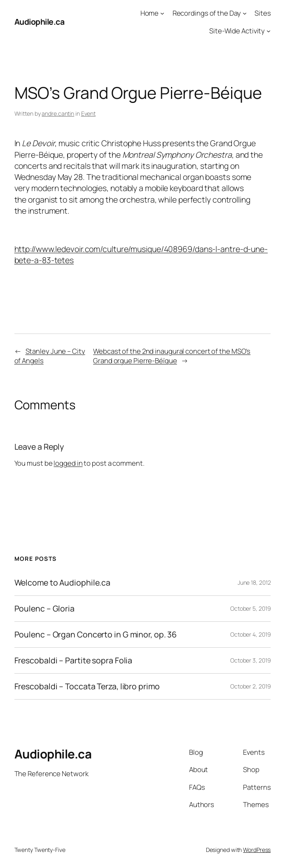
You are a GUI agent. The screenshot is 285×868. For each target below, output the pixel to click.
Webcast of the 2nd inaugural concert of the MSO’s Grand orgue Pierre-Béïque (172, 356)
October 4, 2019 (251, 634)
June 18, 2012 (254, 582)
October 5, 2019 (251, 608)
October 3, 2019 (251, 660)
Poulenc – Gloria (44, 609)
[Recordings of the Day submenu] (245, 13)
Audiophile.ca (40, 22)
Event (89, 113)
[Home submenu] (162, 13)
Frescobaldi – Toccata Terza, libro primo (87, 686)
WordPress (257, 850)
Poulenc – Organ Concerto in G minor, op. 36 (96, 635)
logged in (68, 463)
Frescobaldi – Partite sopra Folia (74, 660)
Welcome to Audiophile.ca (63, 583)
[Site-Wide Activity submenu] (269, 30)
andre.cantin (58, 113)
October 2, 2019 (251, 686)
